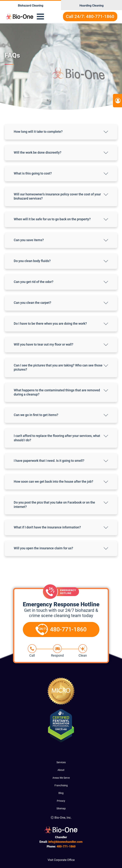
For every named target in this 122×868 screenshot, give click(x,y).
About (61, 770)
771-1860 (66, 846)
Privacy (61, 801)
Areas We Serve (61, 778)
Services (61, 762)
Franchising (61, 785)
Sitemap (61, 808)
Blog (61, 793)
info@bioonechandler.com (65, 842)
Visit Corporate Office (61, 860)
